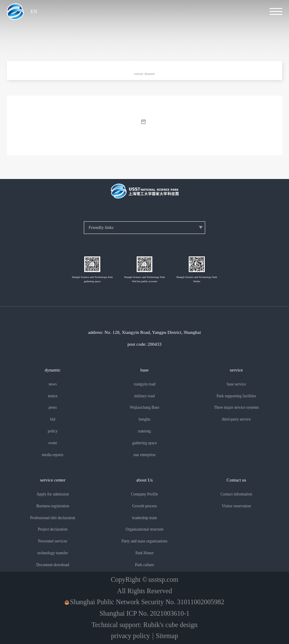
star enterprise (144, 455)
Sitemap (167, 636)
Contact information (236, 494)
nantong (145, 431)
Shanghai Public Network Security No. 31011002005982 (147, 602)
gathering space (144, 443)
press (53, 408)
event (52, 443)
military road (144, 396)
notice (53, 396)
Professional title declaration (52, 518)
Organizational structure (145, 530)
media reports (53, 455)
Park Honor (144, 553)
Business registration (53, 506)
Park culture (144, 565)
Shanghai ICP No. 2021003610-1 (144, 614)
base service (236, 384)
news (53, 384)
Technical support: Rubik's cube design (144, 625)
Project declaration (53, 530)
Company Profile (145, 494)
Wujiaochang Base (145, 408)
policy (53, 431)
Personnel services (53, 541)
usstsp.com (164, 580)
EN (34, 12)
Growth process (144, 506)
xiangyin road (144, 384)
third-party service (236, 420)
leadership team (144, 518)
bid (53, 420)
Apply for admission (52, 494)
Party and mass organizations (144, 541)
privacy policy (130, 636)
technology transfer (52, 553)
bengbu (144, 420)
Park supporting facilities (236, 396)
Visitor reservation (236, 506)
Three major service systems (236, 408)
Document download (53, 565)
